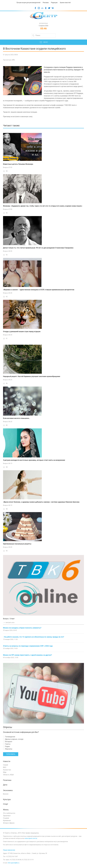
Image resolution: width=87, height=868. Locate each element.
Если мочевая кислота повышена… (17, 418)
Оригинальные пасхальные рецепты (17, 544)
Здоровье (7, 816)
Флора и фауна (9, 823)
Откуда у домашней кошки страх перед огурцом (22, 332)
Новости (7, 761)
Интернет (8, 742)
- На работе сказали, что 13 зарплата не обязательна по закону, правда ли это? (34, 637)
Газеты (7, 744)
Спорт (6, 804)
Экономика (8, 790)
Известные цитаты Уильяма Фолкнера (18, 164)
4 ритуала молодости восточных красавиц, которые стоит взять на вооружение (34, 460)
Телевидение (9, 737)
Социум (6, 818)
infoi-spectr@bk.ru (13, 863)
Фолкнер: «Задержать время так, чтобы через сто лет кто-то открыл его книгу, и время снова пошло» (43, 206)
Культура (7, 799)
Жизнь (6, 810)
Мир (5, 772)
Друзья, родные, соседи (13, 739)
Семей (6, 765)
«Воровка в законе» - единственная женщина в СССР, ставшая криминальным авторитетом (39, 290)
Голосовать (11, 754)
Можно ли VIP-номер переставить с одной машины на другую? (27, 655)
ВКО (5, 767)
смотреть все (9, 622)
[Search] (43, 35)
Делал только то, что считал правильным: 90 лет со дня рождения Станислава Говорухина (38, 248)
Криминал (7, 820)
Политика (7, 780)
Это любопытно (9, 813)
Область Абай (8, 775)
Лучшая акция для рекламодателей (28, 3)
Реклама (46, 3)
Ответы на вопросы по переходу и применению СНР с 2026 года (28, 646)
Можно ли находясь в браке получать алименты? (22, 628)
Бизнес (6, 794)
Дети (5, 785)
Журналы (8, 749)
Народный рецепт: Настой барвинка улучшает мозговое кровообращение (32, 376)
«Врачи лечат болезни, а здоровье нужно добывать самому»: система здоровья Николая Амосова (41, 502)
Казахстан (7, 770)
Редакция (54, 3)
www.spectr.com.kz (31, 838)
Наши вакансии (9, 850)
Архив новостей (65, 3)
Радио (6, 746)
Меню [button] (44, 42)
